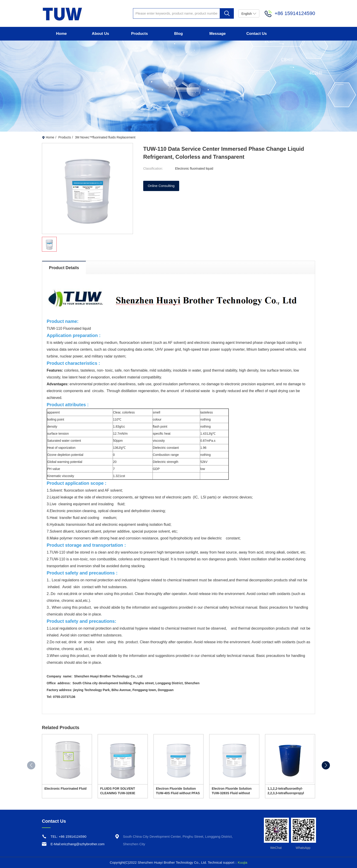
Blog (178, 34)
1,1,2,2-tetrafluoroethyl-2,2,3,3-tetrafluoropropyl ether (286, 791)
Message (217, 34)
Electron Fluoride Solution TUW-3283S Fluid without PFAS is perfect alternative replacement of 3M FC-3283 (232, 791)
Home (61, 34)
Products (140, 34)
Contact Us (257, 34)
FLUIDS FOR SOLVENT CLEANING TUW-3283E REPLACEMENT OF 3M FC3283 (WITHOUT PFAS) (119, 791)
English (249, 14)
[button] (326, 765)
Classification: (153, 168)
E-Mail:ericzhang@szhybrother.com (78, 844)
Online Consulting (161, 186)
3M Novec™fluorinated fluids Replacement (105, 137)
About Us (100, 34)
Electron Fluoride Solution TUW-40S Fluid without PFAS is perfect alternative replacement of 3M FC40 (178, 791)
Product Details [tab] (64, 268)
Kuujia (242, 862)
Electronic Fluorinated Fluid (65, 789)
